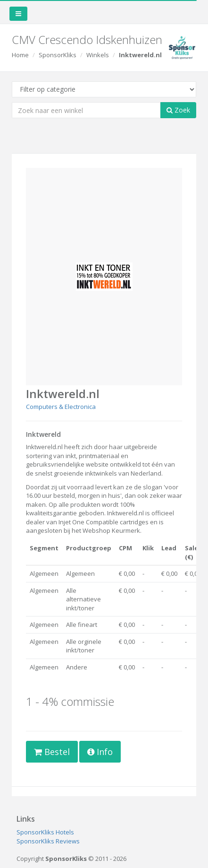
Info (100, 752)
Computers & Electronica (61, 407)
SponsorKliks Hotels (45, 832)
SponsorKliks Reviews (48, 841)
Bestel (52, 752)
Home (20, 55)
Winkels (98, 55)
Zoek (178, 110)
